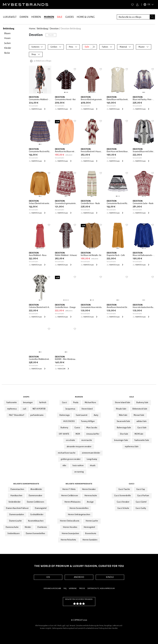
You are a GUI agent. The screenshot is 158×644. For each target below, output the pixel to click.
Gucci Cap (141, 489)
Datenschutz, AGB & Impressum (101, 588)
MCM (78, 434)
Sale (132, 397)
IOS (48, 577)
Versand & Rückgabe (52, 588)
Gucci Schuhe (123, 508)
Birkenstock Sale (140, 409)
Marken (79, 397)
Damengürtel (41, 508)
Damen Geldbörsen (36, 502)
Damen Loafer (15, 521)
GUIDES (70, 17)
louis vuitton (78, 466)
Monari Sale (139, 415)
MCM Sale (139, 434)
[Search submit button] (152, 17)
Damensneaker (36, 496)
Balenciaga (65, 415)
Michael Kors (90, 403)
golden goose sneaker (71, 459)
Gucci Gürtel (141, 502)
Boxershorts (91, 533)
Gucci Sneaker (123, 502)
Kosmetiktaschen (36, 521)
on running (79, 472)
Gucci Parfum (143, 496)
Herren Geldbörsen (70, 496)
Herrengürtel (89, 527)
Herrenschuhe (91, 496)
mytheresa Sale (132, 447)
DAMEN (24, 17)
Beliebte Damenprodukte (26, 484)
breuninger (28, 403)
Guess (77, 428)
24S (25, 409)
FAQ (65, 588)
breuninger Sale (121, 440)
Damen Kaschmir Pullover (17, 508)
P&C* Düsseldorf (17, 415)
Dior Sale (124, 434)
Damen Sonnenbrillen (36, 533)
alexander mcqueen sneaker (79, 447)
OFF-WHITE (64, 434)
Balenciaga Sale (124, 428)
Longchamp (92, 459)
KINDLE (110, 577)
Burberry (64, 428)
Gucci (64, 403)
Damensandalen (17, 515)
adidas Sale (142, 421)
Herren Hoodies (70, 527)
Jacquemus (70, 409)
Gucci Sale (142, 428)
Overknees (42, 527)
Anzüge (90, 502)
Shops (26, 397)
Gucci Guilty (141, 508)
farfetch (43, 403)
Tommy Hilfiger (88, 421)
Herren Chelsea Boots (70, 521)
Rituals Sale (121, 409)
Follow (51, 35)
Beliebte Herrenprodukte (79, 484)
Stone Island (87, 409)
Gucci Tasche (124, 489)
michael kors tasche (67, 453)
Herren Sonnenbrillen (79, 508)
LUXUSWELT (10, 17)
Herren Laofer (92, 521)
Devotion (54, 29)
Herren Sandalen (90, 540)
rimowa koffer (93, 434)
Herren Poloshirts (68, 540)
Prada (76, 403)
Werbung (73, 588)
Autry (96, 415)
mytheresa (12, 409)
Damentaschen (17, 489)
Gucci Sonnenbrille (122, 496)
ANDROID (79, 577)
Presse (82, 588)
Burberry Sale (142, 403)
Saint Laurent (82, 415)
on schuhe (70, 440)
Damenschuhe (12, 527)
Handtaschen (16, 496)
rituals (93, 466)
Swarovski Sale (123, 421)
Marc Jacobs (92, 428)
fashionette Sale (142, 440)
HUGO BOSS (69, 421)
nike (64, 466)
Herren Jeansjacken (70, 533)
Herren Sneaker (89, 489)
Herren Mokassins (72, 502)
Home (32, 29)
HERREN (36, 17)
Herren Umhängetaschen (79, 515)
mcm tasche (87, 440)
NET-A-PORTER (39, 409)
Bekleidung (42, 29)
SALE (60, 17)
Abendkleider (36, 489)
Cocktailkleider (37, 515)
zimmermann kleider (91, 453)
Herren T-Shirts (69, 489)
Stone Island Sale (123, 403)
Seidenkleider (15, 502)
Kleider (28, 527)
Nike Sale (123, 415)
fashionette (12, 403)
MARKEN (49, 17)
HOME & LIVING (86, 17)
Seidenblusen (14, 533)
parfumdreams (37, 415)
